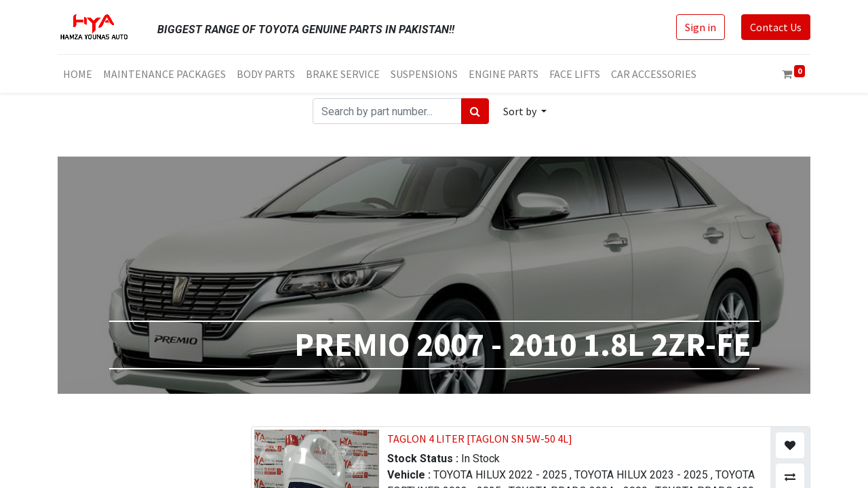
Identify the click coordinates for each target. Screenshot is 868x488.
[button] (525, 111)
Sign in (701, 27)
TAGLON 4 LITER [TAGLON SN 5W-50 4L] (480, 439)
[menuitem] (78, 74)
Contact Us (776, 27)
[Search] (475, 111)
